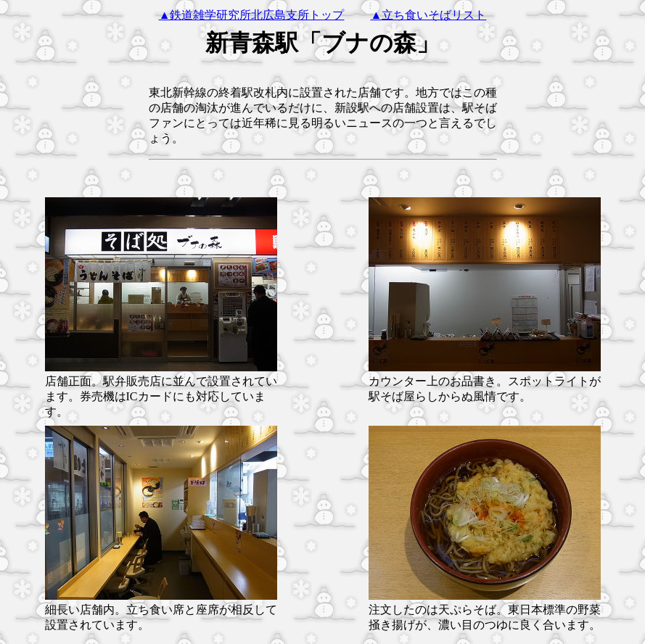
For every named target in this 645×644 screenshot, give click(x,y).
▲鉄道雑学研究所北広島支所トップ (252, 15)
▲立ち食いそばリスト (429, 15)
